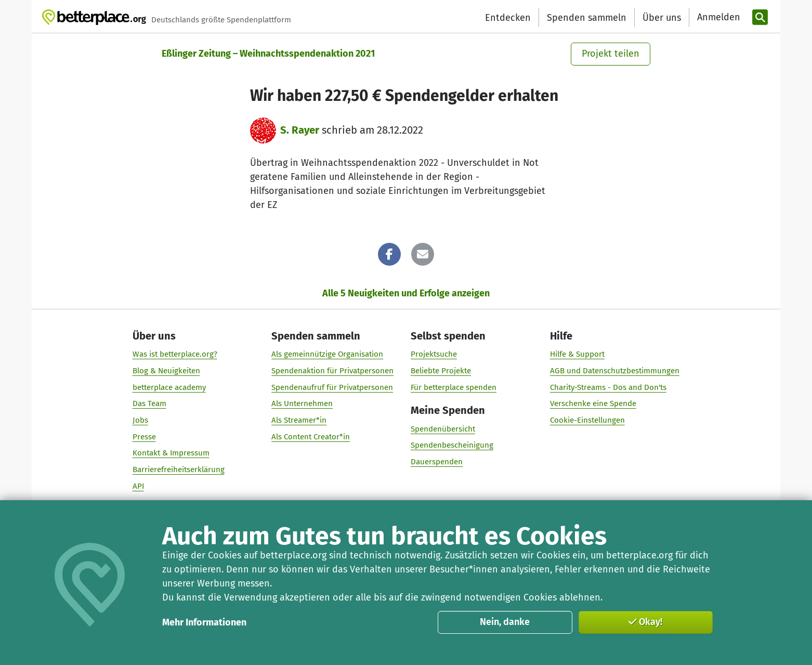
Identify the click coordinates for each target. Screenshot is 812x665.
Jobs (140, 420)
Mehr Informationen (204, 622)
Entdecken (508, 18)
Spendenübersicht (443, 428)
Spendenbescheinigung (452, 445)
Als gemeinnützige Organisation (327, 354)
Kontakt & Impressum (171, 453)
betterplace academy (169, 387)
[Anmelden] (717, 17)
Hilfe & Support (577, 354)
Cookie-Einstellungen (587, 420)
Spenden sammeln (587, 18)
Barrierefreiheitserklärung (179, 470)
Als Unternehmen (302, 403)
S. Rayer (300, 130)
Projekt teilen (611, 54)
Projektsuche (434, 354)
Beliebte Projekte (441, 370)
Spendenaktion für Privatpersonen (332, 370)
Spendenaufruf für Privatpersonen (332, 387)
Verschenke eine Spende (593, 403)
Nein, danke (505, 622)
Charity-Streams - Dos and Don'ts (608, 387)
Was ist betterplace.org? (175, 354)
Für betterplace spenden (454, 387)
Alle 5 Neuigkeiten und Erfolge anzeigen (406, 293)
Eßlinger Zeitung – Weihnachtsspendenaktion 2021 (268, 54)
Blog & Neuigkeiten (166, 370)
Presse (144, 436)
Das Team (149, 403)
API (138, 486)
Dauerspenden (437, 461)
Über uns (662, 18)
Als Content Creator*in (311, 436)
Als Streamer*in (299, 420)
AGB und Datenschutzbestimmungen (615, 370)
